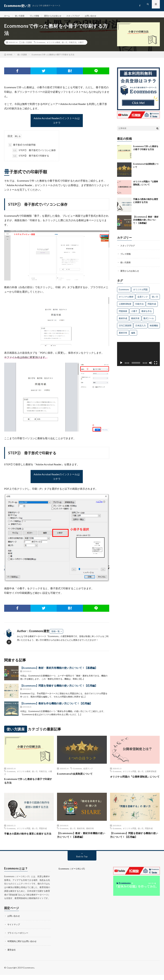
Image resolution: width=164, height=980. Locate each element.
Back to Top (82, 862)
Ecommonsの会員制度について (78, 777)
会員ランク (88, 772)
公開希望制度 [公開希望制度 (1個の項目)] (125, 307)
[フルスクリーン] (156, 366)
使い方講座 (21, 16)
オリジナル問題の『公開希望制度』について (134, 782)
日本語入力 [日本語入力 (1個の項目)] (141, 329)
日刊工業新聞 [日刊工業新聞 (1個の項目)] (125, 329)
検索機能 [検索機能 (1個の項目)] (154, 329)
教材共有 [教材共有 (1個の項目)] (135, 321)
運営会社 (12, 955)
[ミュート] (151, 366)
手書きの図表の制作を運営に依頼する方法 (28, 840)
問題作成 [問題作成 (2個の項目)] (152, 307)
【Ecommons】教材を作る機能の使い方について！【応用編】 (56, 707)
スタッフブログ (81, 16)
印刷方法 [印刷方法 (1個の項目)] (139, 307)
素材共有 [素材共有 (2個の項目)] (123, 336)
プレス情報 (38, 16)
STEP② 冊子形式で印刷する (31, 159)
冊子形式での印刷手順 (22, 148)
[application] (139, 357)
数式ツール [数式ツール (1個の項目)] (149, 321)
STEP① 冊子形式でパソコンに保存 (34, 154)
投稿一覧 (56, 635)
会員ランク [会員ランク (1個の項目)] (143, 300)
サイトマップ (14, 930)
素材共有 (90, 833)
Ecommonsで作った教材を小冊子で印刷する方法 (28, 785)
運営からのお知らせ (58, 16)
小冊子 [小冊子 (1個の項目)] (134, 314)
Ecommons (41, 46)
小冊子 (81, 46)
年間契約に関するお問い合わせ (23, 947)
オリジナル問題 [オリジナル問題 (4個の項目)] (140, 292)
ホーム (8, 16)
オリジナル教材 (53, 46)
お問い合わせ (101, 16)
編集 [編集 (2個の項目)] (133, 336)
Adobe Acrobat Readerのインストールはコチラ (57, 124)
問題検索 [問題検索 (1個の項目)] (123, 314)
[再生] (121, 366)
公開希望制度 (151, 775)
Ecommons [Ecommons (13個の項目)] (124, 292)
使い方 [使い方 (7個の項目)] (155, 300)
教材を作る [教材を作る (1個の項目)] (147, 314)
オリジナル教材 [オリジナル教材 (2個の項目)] (126, 300)
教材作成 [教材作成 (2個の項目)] (123, 321)
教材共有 (81, 833)
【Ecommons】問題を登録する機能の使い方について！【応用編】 (59, 689)
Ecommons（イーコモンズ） (72, 874)
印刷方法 (73, 46)
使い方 (65, 46)
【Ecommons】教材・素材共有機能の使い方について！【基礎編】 (59, 671)
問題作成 (43, 833)
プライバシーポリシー (19, 938)
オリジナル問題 (130, 775)
